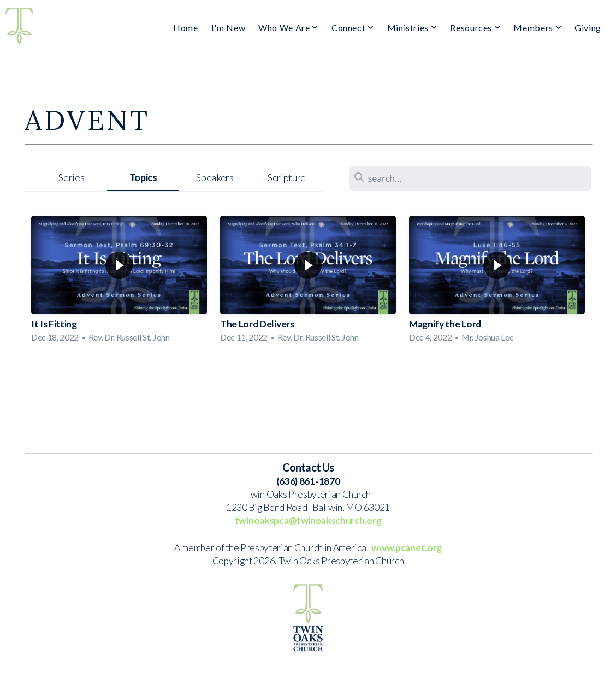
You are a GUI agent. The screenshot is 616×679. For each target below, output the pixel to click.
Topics (143, 177)
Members (537, 28)
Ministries (412, 28)
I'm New (228, 28)
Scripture (287, 177)
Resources (475, 28)
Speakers (215, 177)
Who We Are (288, 28)
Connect (353, 28)
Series (71, 177)
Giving (588, 28)
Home (186, 28)
